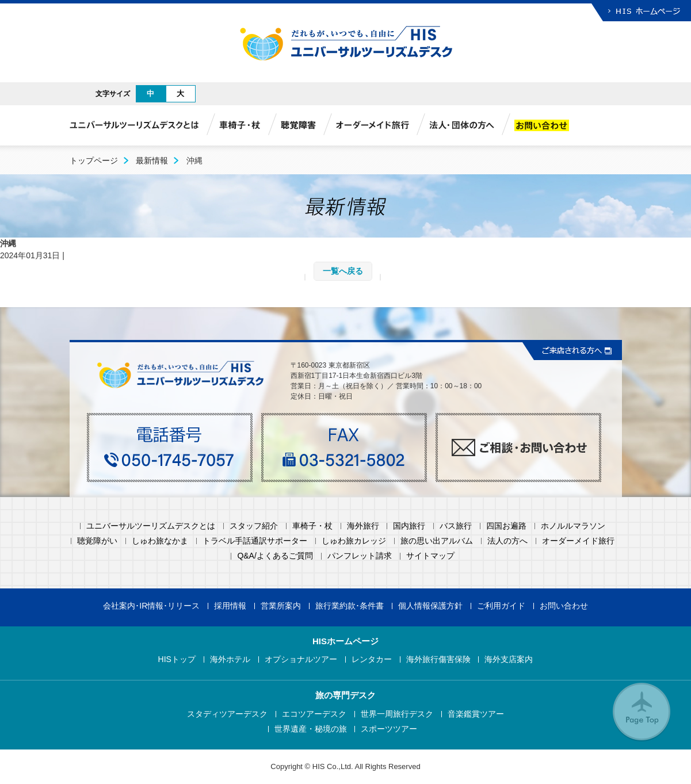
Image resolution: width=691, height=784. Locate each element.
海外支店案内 (509, 659)
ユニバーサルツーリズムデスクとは (151, 526)
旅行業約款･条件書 (350, 606)
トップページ (94, 160)
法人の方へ (507, 541)
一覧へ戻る (343, 271)
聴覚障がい (97, 541)
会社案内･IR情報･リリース (151, 606)
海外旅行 (363, 526)
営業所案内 (281, 606)
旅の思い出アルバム (437, 541)
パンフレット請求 (360, 556)
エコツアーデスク (314, 714)
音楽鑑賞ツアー (476, 714)
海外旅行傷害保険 (438, 659)
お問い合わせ (564, 606)
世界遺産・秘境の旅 (311, 729)
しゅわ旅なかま (160, 541)
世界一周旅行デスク (397, 714)
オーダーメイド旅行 (578, 541)
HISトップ (177, 659)
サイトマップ (430, 556)
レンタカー (372, 659)
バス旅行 (456, 526)
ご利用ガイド (501, 606)
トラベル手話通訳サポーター (255, 541)
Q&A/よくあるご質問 (275, 556)
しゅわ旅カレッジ (354, 541)
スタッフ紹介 (254, 526)
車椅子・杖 (312, 526)
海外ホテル (230, 659)
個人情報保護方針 (430, 606)
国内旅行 (409, 526)
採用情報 (230, 606)
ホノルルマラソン (573, 526)
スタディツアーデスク (227, 714)
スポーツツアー (389, 729)
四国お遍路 (506, 526)
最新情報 (152, 160)
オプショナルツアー (301, 659)
